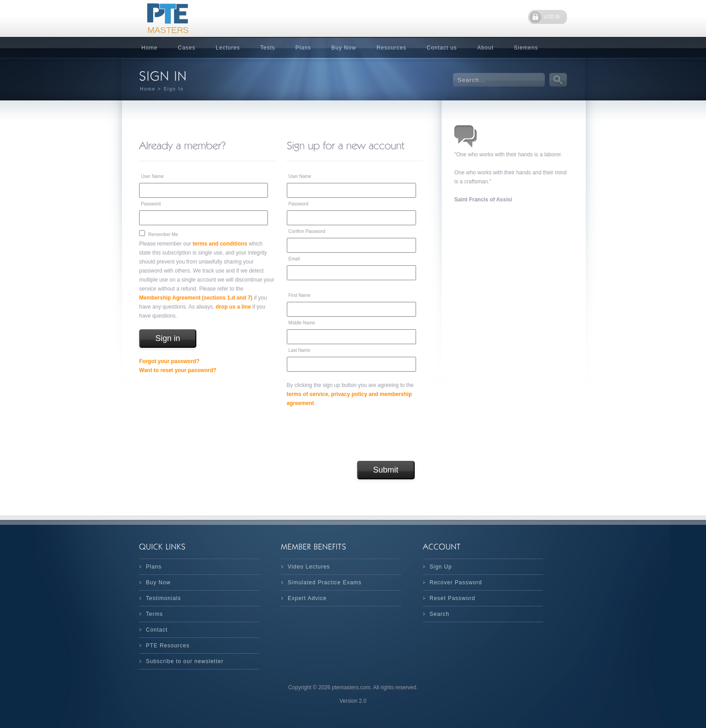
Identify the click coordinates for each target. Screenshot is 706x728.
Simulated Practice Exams (325, 582)
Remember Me (163, 234)
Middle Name (302, 323)
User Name (152, 176)
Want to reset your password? (178, 370)
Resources (391, 48)
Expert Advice (307, 598)
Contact (157, 630)
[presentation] (355, 434)
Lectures (228, 48)
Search (439, 614)
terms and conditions (220, 244)
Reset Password (452, 598)
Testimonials (163, 598)
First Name (300, 295)
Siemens (526, 48)
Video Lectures (309, 567)
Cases (187, 48)
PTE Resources (168, 646)
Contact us (442, 48)
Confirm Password (307, 231)
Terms (154, 614)
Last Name (299, 350)
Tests (268, 48)
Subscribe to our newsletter (185, 661)
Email (294, 259)
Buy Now (344, 48)
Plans (303, 48)
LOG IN (552, 17)
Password (151, 204)
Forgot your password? (169, 361)
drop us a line (233, 307)
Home (149, 48)
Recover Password (456, 582)
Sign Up (441, 567)
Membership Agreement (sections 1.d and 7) (196, 298)
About (485, 48)
